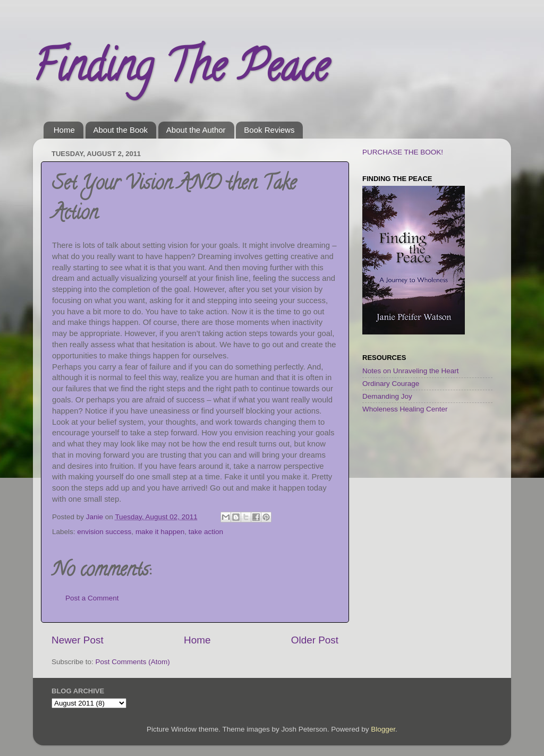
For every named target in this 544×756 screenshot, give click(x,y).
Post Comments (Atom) (133, 662)
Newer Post (78, 640)
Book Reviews (269, 130)
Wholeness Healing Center (405, 409)
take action (206, 532)
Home (64, 130)
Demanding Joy (387, 396)
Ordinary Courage (391, 384)
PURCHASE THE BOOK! (403, 152)
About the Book (121, 130)
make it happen (160, 532)
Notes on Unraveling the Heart (411, 371)
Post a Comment (92, 598)
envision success (104, 532)
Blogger (383, 729)
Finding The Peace (181, 71)
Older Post (315, 640)
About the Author (196, 130)
